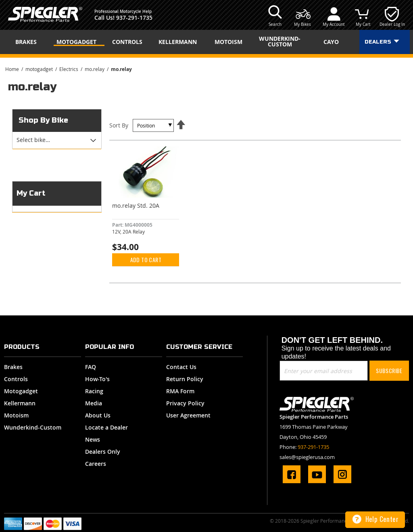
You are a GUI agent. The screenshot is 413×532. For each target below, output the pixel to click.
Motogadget (21, 391)
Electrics (69, 69)
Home (13, 69)
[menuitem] (29, 42)
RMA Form (180, 391)
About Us (98, 415)
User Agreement (188, 415)
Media (94, 403)
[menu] (206, 42)
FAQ (91, 367)
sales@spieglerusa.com (307, 457)
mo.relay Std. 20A (136, 205)
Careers (96, 464)
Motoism (16, 415)
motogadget (40, 69)
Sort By (119, 125)
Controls (16, 379)
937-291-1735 (134, 18)
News (93, 439)
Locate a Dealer (106, 427)
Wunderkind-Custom (33, 427)
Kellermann (20, 403)
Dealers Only (103, 452)
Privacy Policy (185, 403)
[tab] (57, 140)
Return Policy (185, 379)
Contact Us (181, 367)
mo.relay (95, 69)
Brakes (13, 367)
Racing (94, 391)
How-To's (97, 379)
